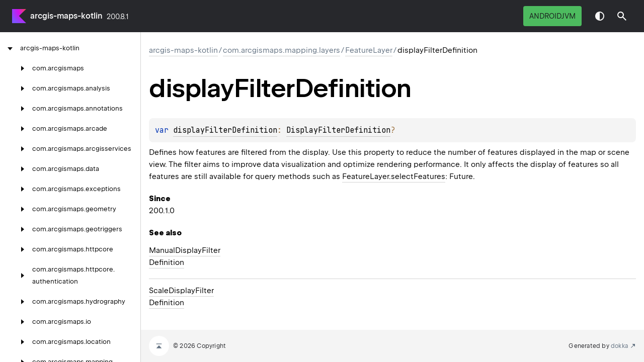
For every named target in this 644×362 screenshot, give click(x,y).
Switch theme (600, 16)
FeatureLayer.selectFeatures (394, 176)
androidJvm (552, 16)
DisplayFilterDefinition (338, 130)
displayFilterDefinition (225, 130)
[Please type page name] (622, 16)
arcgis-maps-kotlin (66, 16)
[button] (622, 16)
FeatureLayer (369, 50)
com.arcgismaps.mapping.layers (281, 50)
